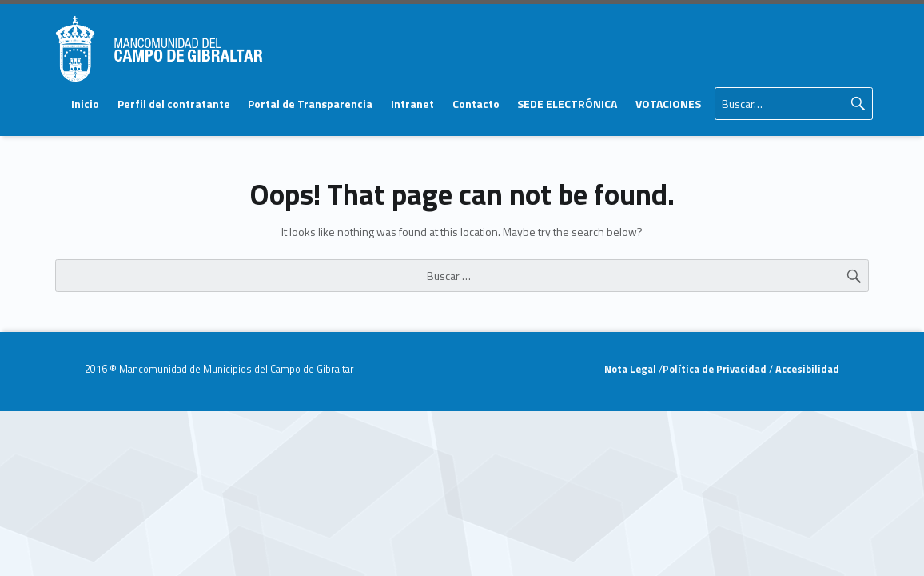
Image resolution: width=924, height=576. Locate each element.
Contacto (476, 104)
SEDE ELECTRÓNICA (567, 104)
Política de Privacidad (716, 369)
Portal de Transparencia (310, 104)
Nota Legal (631, 369)
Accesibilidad (806, 369)
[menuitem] (85, 104)
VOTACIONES (668, 104)
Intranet (412, 104)
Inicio (85, 104)
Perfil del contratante (174, 104)
